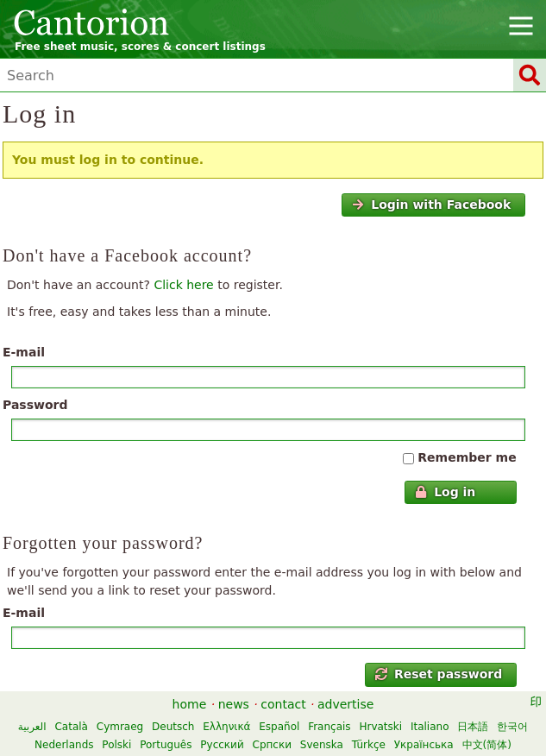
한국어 (512, 727)
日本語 (473, 727)
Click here (183, 285)
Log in (446, 492)
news (234, 704)
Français (329, 727)
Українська (424, 745)
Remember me (467, 457)
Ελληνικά (226, 727)
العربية (32, 727)
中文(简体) (487, 745)
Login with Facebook (431, 205)
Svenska (322, 745)
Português (166, 745)
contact (283, 704)
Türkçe (369, 745)
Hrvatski (380, 727)
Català (71, 727)
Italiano (430, 727)
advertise (345, 704)
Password (35, 405)
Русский (222, 745)
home (190, 704)
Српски (273, 745)
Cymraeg (120, 727)
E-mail (24, 352)
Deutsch (173, 727)
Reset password (439, 674)
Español (279, 727)
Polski (116, 745)
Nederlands (64, 745)
